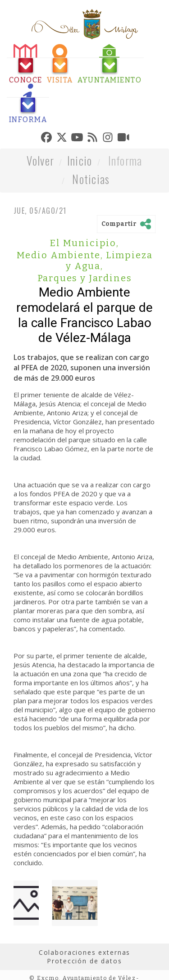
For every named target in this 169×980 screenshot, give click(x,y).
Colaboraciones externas (85, 952)
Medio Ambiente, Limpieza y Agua (85, 261)
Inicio (80, 160)
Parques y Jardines (85, 278)
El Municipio (84, 243)
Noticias (91, 179)
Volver (40, 160)
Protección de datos (84, 961)
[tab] (26, 64)
